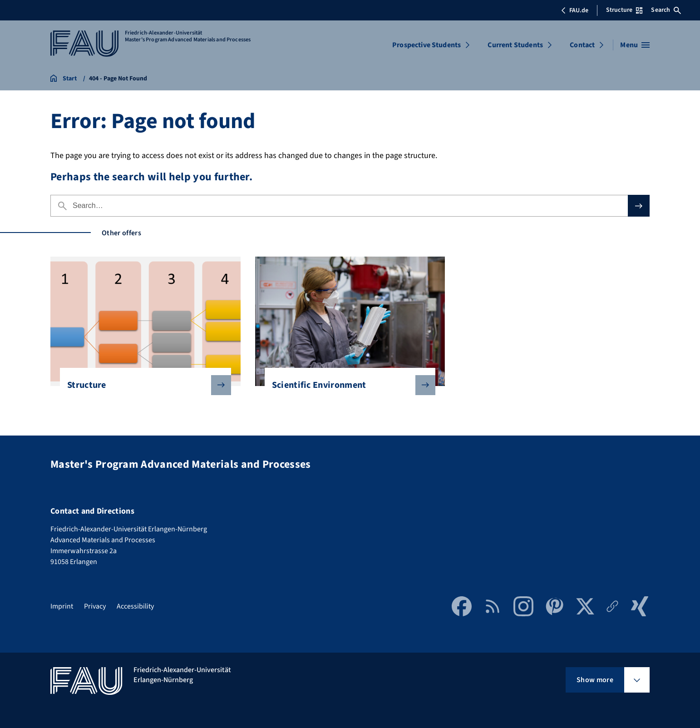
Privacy (95, 606)
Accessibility (135, 606)
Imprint (62, 606)
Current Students (515, 45)
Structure (142, 385)
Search (666, 10)
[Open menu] (635, 45)
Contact (582, 45)
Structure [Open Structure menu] (624, 10)
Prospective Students (426, 45)
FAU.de (575, 10)
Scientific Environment (347, 385)
